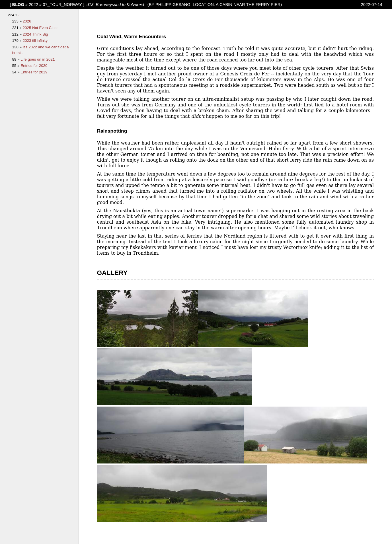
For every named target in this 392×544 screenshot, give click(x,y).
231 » (18, 28)
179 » (18, 41)
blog (18, 5)
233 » (18, 21)
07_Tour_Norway (62, 5)
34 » (17, 72)
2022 (33, 5)
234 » (13, 15)
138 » (18, 47)
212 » (18, 34)
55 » (17, 66)
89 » (17, 59)
